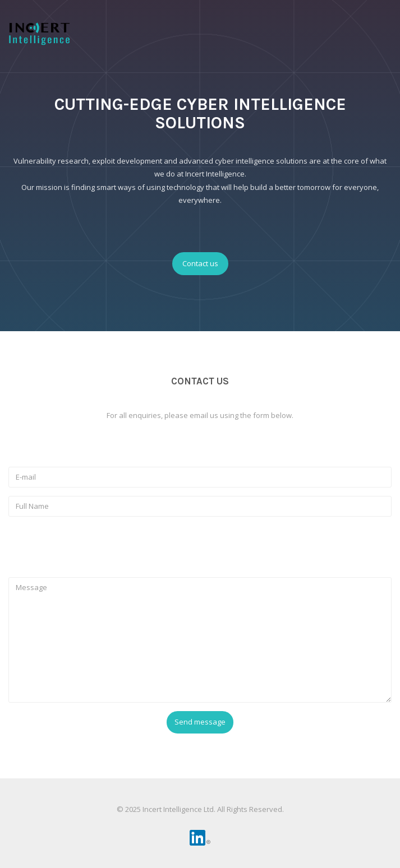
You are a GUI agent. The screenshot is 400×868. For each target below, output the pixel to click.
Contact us (200, 263)
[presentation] (94, 547)
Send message (200, 722)
